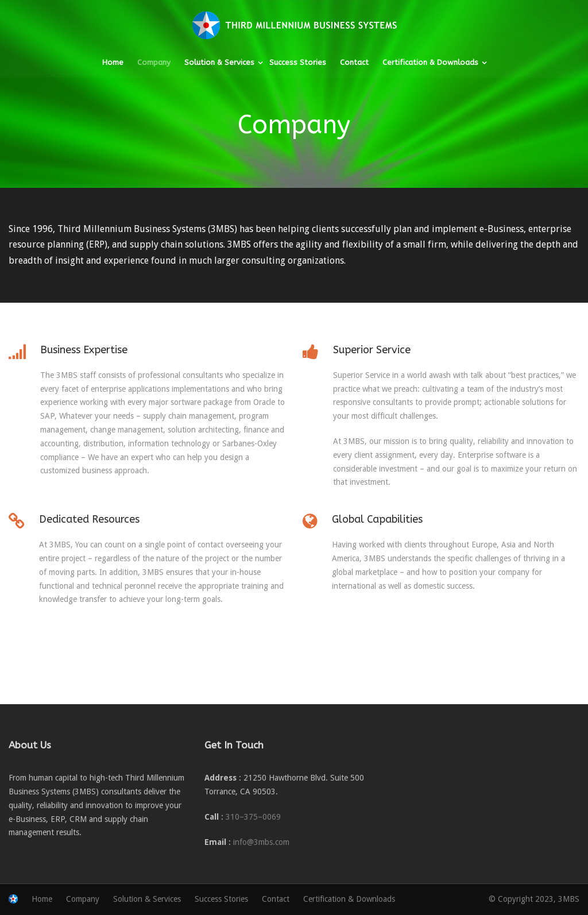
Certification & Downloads (430, 62)
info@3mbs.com (261, 842)
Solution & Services (219, 62)
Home (113, 62)
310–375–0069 (253, 817)
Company (154, 62)
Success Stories (298, 62)
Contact (354, 62)
